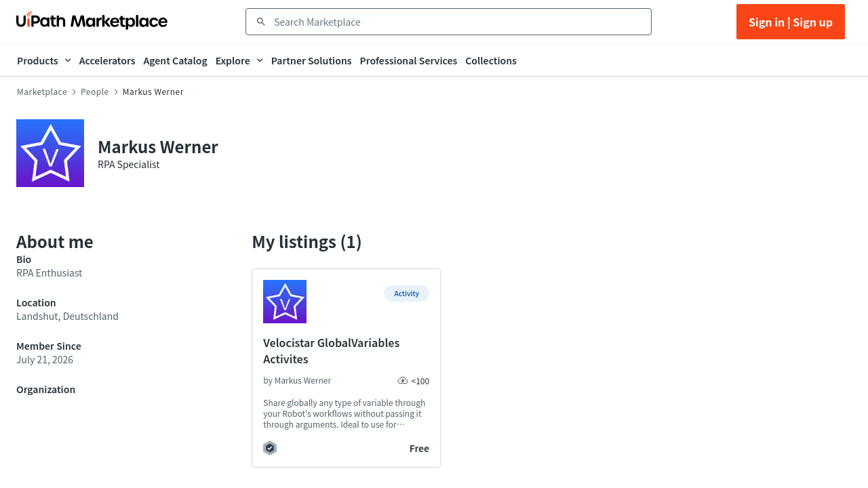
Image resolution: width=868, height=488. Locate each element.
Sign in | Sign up (791, 22)
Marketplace (42, 91)
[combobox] (458, 22)
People (95, 91)
